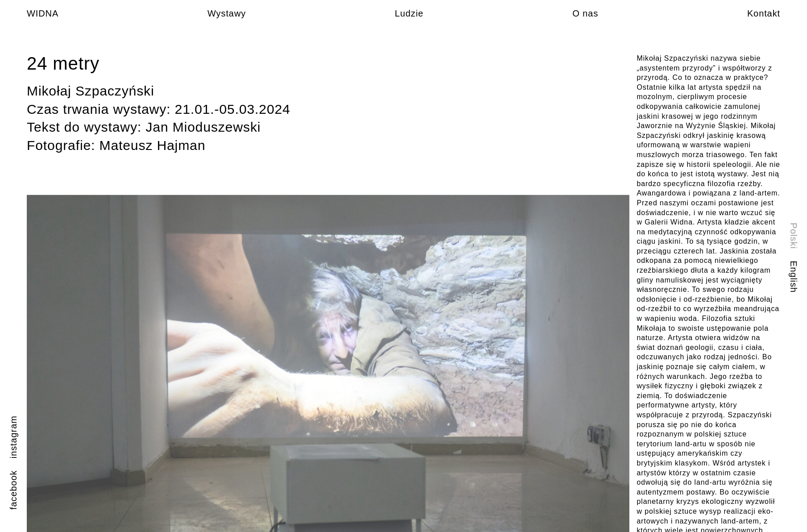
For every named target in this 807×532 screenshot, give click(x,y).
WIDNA (43, 13)
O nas (585, 13)
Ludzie (409, 13)
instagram (13, 437)
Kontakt (764, 13)
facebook (13, 490)
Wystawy (227, 13)
